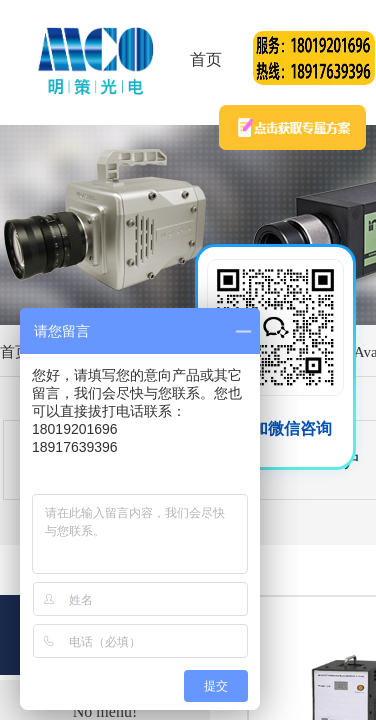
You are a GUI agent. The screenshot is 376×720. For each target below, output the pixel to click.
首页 (206, 59)
